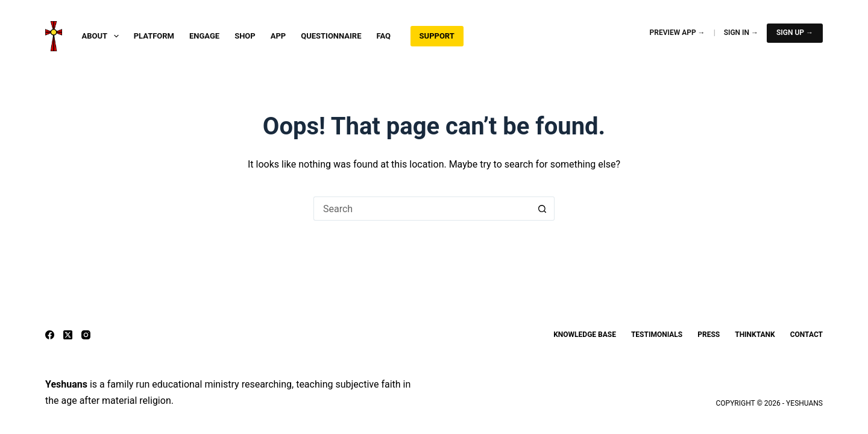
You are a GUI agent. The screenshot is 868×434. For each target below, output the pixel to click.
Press (709, 335)
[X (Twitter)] (68, 335)
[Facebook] (50, 335)
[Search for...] (422, 209)
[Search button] (542, 209)
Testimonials (657, 335)
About (102, 36)
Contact (807, 335)
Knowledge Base (585, 335)
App (278, 36)
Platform (154, 36)
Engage (204, 36)
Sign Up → (795, 33)
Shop (245, 36)
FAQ (384, 36)
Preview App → (678, 33)
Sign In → (741, 33)
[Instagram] (86, 335)
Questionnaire (331, 36)
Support (437, 36)
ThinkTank (755, 335)
